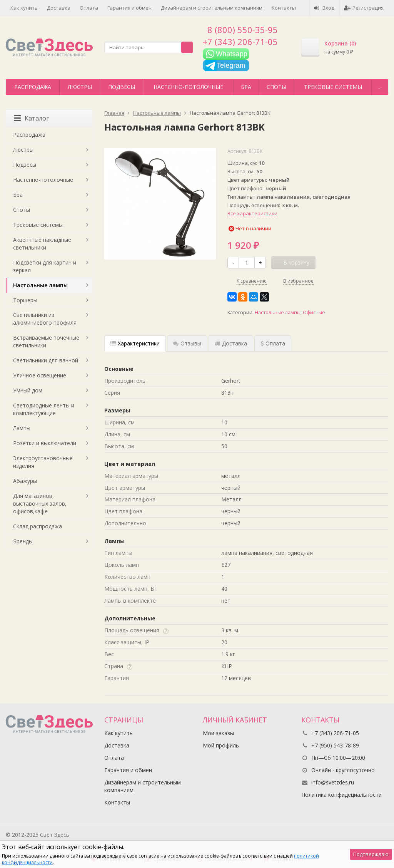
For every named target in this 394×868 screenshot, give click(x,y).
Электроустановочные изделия (43, 462)
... (380, 87)
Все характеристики (252, 213)
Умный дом (28, 390)
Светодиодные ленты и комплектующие (44, 409)
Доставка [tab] (231, 343)
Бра (246, 87)
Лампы (22, 428)
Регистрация (364, 8)
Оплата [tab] (273, 343)
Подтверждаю (371, 854)
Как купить (24, 8)
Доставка (59, 8)
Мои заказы (218, 733)
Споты (276, 87)
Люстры (80, 87)
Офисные (314, 313)
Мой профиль (221, 745)
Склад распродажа (38, 526)
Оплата (89, 8)
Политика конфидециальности (341, 795)
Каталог (31, 118)
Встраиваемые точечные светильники (46, 341)
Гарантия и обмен (129, 8)
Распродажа (33, 87)
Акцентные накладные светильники (42, 244)
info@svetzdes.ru (333, 782)
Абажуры (25, 481)
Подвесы (122, 87)
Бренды (23, 541)
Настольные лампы (278, 313)
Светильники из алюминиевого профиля (45, 319)
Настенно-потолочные (188, 87)
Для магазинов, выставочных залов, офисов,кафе (40, 504)
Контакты (284, 8)
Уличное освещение (40, 375)
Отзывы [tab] (187, 343)
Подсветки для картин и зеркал (45, 266)
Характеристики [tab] (135, 343)
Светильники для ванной (46, 360)
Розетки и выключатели (45, 443)
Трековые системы (333, 87)
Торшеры (25, 300)
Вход (324, 8)
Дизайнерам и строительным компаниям (212, 8)
